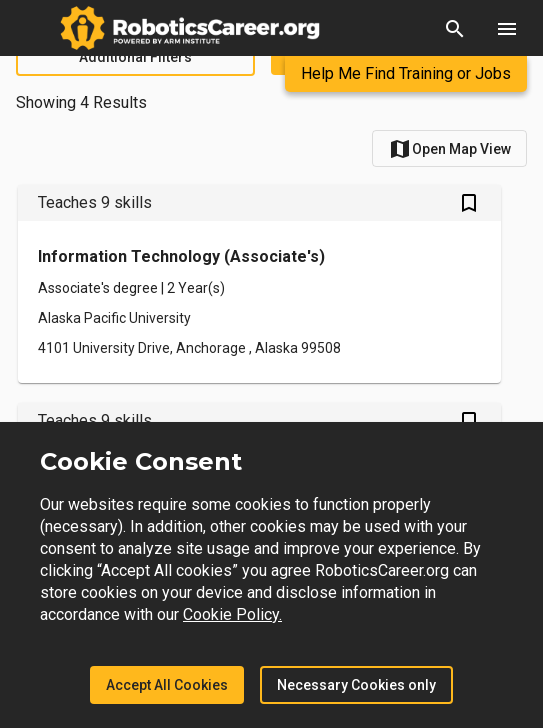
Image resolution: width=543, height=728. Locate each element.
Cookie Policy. (232, 614)
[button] (455, 28)
